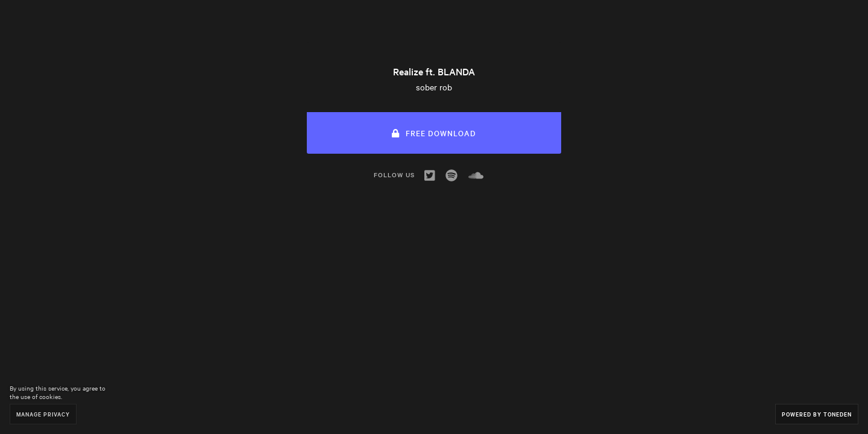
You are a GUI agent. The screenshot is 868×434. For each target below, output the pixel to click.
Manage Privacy (43, 414)
